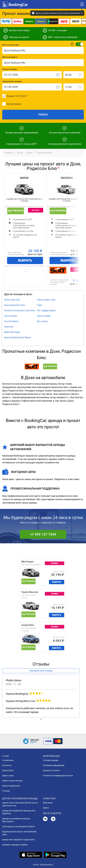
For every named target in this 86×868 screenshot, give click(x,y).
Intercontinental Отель (15, 305)
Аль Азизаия (11, 316)
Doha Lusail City (12, 300)
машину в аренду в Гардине (15, 845)
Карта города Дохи (11, 786)
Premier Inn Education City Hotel (20, 311)
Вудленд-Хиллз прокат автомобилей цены (19, 833)
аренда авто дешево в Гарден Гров (18, 840)
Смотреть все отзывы (41, 671)
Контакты (7, 765)
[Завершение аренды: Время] (74, 87)
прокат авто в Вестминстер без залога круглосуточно (20, 804)
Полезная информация (54, 765)
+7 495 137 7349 (43, 534)
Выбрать (25, 260)
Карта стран (8, 776)
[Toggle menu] (82, 4)
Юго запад (42, 321)
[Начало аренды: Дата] (32, 75)
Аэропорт (9, 327)
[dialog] (81, 863)
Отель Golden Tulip (46, 300)
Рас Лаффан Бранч (46, 311)
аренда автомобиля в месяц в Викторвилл (16, 820)
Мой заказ (48, 803)
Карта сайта (8, 770)
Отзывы (6, 791)
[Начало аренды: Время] (74, 75)
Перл (40, 305)
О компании (8, 760)
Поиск (43, 115)
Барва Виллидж (12, 332)
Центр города (44, 316)
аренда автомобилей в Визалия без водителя (19, 812)
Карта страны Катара (12, 781)
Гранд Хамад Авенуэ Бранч (18, 337)
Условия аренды (51, 760)
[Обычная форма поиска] (79, 44)
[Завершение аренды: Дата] (32, 87)
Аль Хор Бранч (11, 321)
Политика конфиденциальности (58, 776)
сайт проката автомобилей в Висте (19, 827)
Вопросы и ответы (52, 770)
